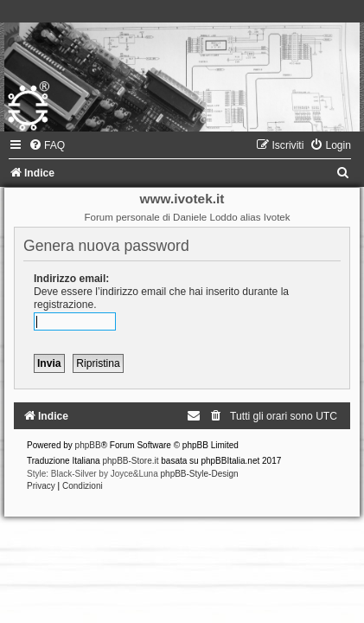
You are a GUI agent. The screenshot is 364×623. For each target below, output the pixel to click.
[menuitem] (47, 145)
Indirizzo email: (71, 279)
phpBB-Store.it (130, 461)
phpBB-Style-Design (200, 474)
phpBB (88, 445)
